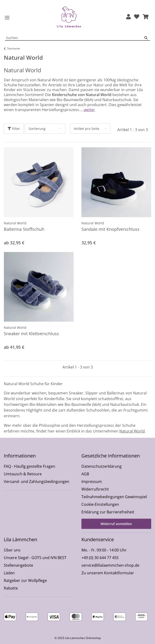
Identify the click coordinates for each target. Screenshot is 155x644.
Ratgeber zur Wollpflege (25, 580)
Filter (14, 129)
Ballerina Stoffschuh (24, 229)
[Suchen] (147, 38)
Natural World (15, 223)
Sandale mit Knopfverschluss (110, 229)
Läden (9, 573)
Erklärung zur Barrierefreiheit (108, 512)
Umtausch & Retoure (23, 474)
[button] (128, 17)
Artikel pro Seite (87, 129)
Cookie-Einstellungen (100, 504)
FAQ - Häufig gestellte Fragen (30, 466)
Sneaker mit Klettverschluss (31, 334)
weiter (89, 110)
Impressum (92, 482)
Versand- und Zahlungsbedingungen (37, 482)
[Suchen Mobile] (75, 38)
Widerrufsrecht (95, 489)
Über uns (12, 550)
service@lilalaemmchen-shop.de (110, 565)
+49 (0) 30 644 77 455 (100, 558)
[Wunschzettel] (137, 17)
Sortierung (37, 129)
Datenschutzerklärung (102, 466)
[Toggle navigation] (7, 18)
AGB (85, 474)
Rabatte (11, 588)
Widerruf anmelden (116, 524)
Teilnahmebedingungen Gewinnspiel (114, 497)
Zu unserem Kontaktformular (108, 573)
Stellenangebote (18, 565)
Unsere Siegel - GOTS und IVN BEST (35, 558)
